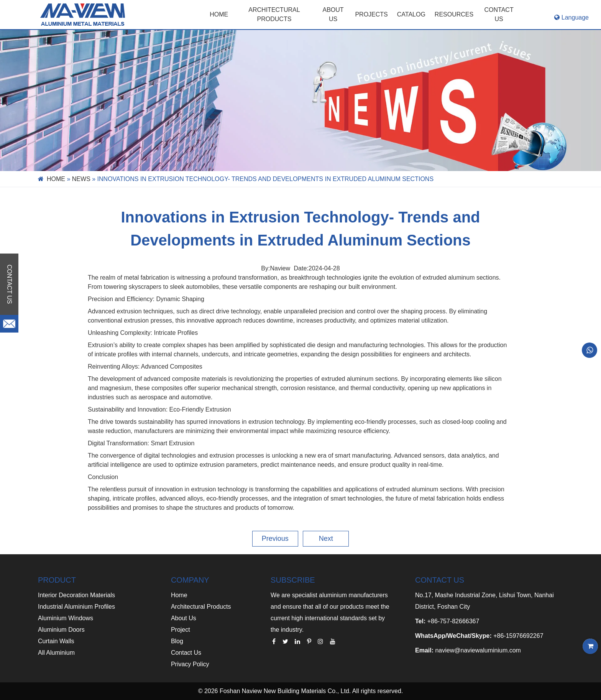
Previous (275, 539)
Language (571, 17)
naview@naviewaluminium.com (478, 650)
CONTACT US (499, 14)
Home (219, 14)
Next (326, 539)
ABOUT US (333, 14)
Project (181, 630)
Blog (177, 641)
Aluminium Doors (61, 630)
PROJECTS (371, 14)
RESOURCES (454, 14)
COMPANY (190, 580)
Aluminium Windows (66, 618)
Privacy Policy (190, 664)
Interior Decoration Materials (76, 595)
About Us (184, 618)
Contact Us (186, 653)
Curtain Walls (56, 641)
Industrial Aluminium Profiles (76, 607)
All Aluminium (56, 653)
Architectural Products (274, 14)
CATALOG (411, 14)
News (81, 179)
